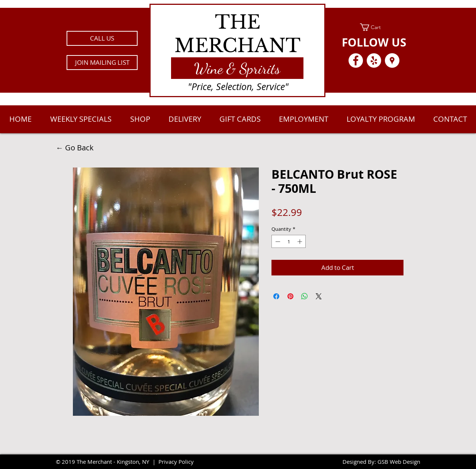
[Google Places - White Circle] (392, 60)
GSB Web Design (399, 462)
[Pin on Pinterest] (290, 296)
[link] (374, 27)
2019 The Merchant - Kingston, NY (105, 462)
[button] (102, 63)
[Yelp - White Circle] (374, 60)
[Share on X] (319, 296)
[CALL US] (102, 38)
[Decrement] (277, 242)
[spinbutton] (289, 242)
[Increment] (300, 242)
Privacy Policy (176, 462)
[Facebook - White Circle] (356, 60)
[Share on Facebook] (276, 296)
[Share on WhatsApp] (305, 296)
